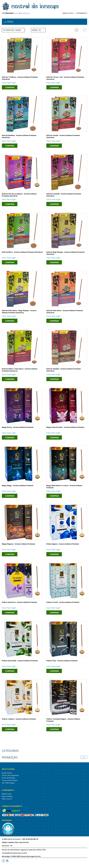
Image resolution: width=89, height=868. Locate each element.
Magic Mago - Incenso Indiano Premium (18, 486)
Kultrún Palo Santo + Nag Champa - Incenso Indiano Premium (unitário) (19, 312)
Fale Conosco (7, 799)
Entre (16, 13)
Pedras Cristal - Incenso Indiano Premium (63, 602)
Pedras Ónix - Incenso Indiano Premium (62, 661)
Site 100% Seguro (8, 783)
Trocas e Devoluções (10, 780)
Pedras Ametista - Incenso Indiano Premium (19, 602)
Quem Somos (7, 773)
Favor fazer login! (9, 83)
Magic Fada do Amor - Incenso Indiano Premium (65, 427)
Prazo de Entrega (8, 778)
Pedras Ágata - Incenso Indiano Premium (63, 544)
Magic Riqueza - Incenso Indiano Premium (18, 544)
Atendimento (82, 13)
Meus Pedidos (7, 796)
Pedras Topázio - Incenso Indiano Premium (19, 719)
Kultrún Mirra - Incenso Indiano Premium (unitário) (22, 252)
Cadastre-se (26, 13)
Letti (4, 866)
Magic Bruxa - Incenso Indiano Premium (18, 427)
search (84, 22)
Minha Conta (68, 13)
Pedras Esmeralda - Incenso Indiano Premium (20, 661)
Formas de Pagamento (10, 775)
